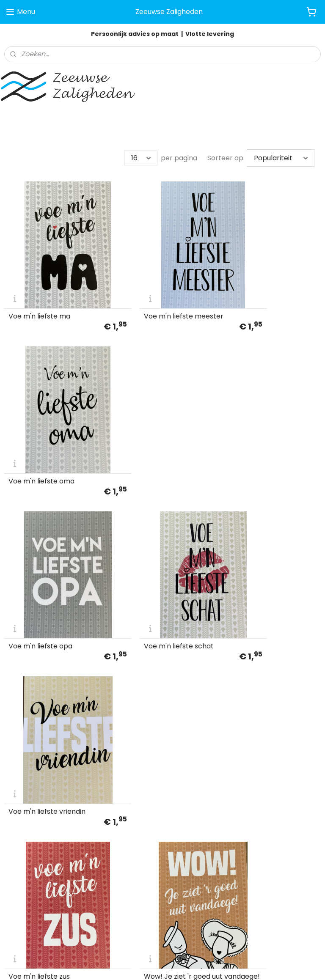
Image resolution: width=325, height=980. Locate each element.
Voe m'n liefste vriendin (264, 425)
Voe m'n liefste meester (157, 287)
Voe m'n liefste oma (258, 287)
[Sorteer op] (281, 157)
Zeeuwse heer (248, 563)
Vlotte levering (210, 34)
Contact (17, 868)
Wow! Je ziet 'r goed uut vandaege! (156, 560)
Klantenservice (26, 821)
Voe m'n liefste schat (152, 425)
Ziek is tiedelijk (32, 700)
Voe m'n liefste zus (39, 563)
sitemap (202, 964)
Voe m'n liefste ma (39, 287)
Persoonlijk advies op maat (135, 34)
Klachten (17, 850)
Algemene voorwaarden (40, 831)
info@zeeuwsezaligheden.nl (153, 850)
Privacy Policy (24, 840)
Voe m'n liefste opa (40, 425)
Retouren (18, 859)
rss (220, 964)
